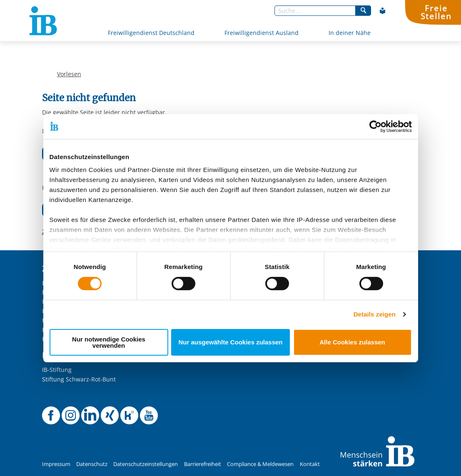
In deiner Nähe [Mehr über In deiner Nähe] (350, 33)
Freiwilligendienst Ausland (262, 33)
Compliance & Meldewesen (260, 464)
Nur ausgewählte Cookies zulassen (230, 342)
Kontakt (310, 464)
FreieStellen (436, 12)
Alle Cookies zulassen (352, 342)
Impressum (56, 464)
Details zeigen (375, 314)
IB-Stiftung (57, 370)
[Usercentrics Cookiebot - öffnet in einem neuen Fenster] (375, 126)
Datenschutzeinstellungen (146, 464)
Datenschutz (92, 464)
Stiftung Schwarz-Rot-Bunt (79, 379)
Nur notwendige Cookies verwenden (109, 342)
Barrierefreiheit (203, 464)
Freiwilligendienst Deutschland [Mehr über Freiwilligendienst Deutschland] (151, 33)
